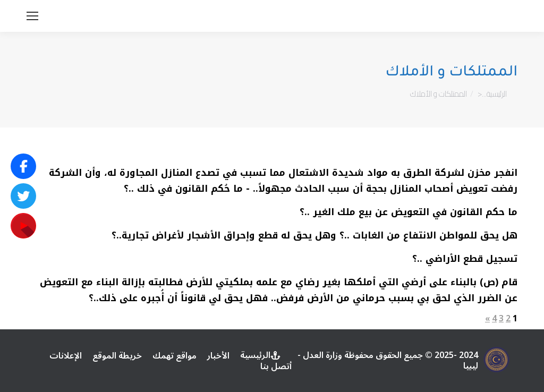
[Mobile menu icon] (32, 16)
